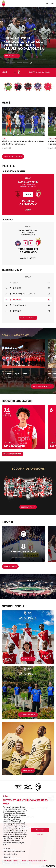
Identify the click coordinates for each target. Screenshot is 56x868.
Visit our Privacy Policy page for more (35, 861)
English (6, 796)
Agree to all (40, 830)
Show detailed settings (10, 861)
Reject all (40, 834)
